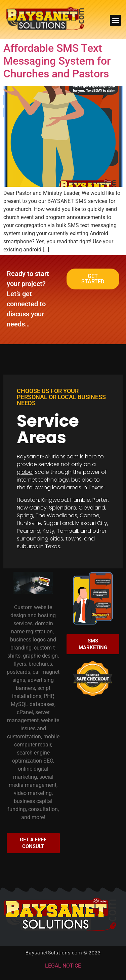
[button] (115, 20)
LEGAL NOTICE (63, 966)
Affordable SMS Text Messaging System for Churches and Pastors (57, 61)
